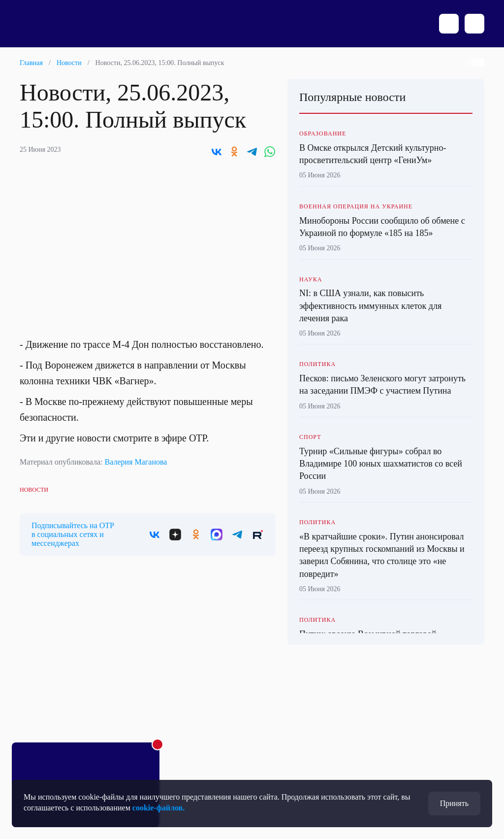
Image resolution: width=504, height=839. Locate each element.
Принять (454, 803)
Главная (31, 63)
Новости (69, 63)
